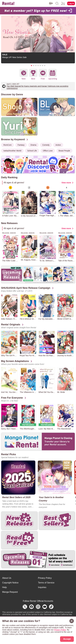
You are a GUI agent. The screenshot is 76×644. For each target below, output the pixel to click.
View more (66, 183)
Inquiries (42, 587)
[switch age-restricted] (51, 3)
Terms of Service (46, 583)
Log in (71, 3)
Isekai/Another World (12, 151)
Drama (33, 145)
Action (58, 145)
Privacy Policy (45, 578)
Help (4, 587)
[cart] (63, 3)
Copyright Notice (10, 583)
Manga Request (10, 592)
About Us (7, 578)
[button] (31, 66)
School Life (32, 151)
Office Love (48, 151)
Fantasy (21, 145)
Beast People (64, 151)
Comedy (46, 145)
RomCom (7, 145)
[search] (57, 3)
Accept (67, 639)
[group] (10, 201)
